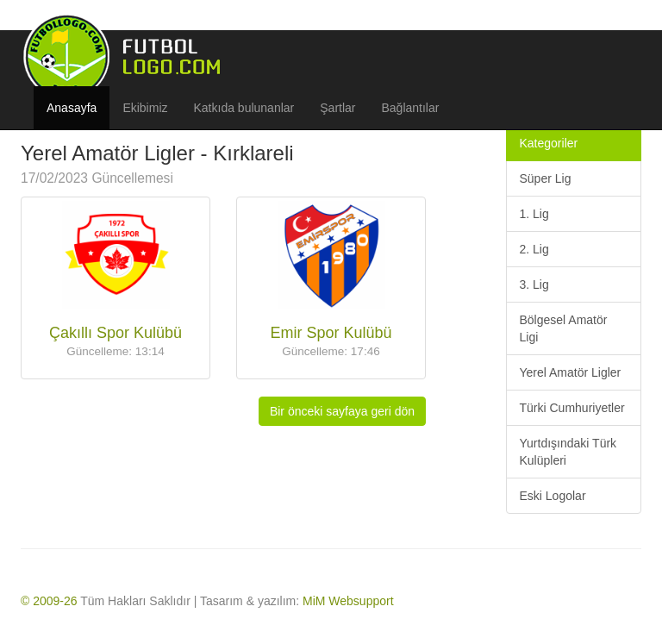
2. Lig (534, 249)
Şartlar (337, 108)
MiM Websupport (348, 601)
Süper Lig (546, 178)
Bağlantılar (411, 108)
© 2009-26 (49, 601)
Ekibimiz (145, 108)
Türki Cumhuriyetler (572, 408)
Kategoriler (549, 143)
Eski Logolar (553, 496)
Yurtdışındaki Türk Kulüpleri (568, 452)
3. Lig (534, 284)
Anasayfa (72, 108)
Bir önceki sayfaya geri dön (342, 411)
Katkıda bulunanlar (244, 108)
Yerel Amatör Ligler (571, 372)
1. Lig (534, 214)
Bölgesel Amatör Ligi (564, 328)
